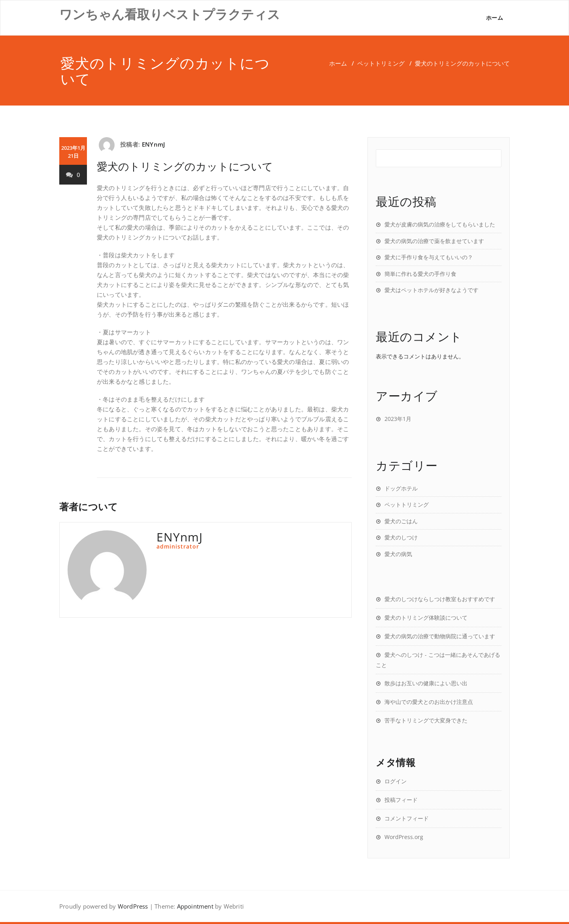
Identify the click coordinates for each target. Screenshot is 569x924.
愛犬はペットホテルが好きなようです (431, 290)
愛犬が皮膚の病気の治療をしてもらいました (440, 224)
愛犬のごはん (401, 521)
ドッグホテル (401, 488)
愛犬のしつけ (401, 537)
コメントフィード (407, 818)
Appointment (195, 906)
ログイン (396, 781)
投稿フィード (401, 800)
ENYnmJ (154, 144)
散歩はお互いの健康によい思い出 (426, 683)
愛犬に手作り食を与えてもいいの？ (429, 257)
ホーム (495, 18)
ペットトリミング (381, 63)
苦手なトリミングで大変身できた (426, 720)
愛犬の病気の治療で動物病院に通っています (440, 636)
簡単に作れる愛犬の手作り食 (420, 274)
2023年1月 (398, 419)
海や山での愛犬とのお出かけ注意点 (429, 702)
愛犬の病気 (398, 554)
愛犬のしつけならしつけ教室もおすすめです (440, 599)
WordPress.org (404, 837)
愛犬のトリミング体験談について (426, 618)
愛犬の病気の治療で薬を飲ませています (434, 241)
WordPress (133, 906)
